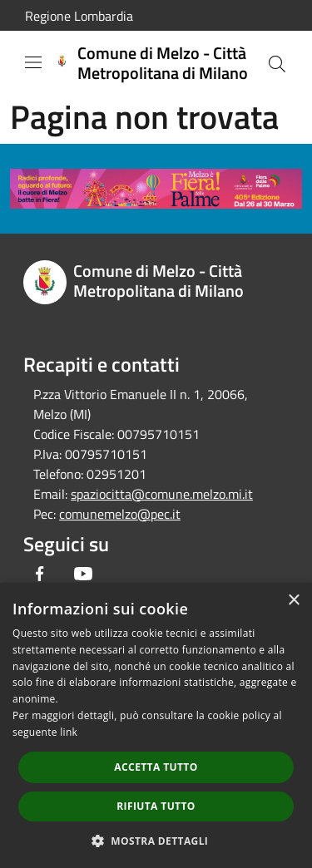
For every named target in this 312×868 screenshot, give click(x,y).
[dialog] (156, 725)
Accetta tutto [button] (156, 767)
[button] (156, 841)
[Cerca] (277, 64)
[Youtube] (83, 574)
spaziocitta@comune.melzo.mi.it (162, 494)
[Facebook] (40, 574)
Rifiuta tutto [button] (156, 806)
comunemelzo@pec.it (120, 514)
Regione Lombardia (79, 16)
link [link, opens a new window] (69, 732)
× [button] (293, 601)
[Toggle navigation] (33, 62)
